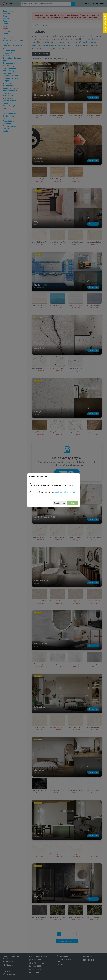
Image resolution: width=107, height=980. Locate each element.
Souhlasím (73, 503)
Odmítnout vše (60, 503)
